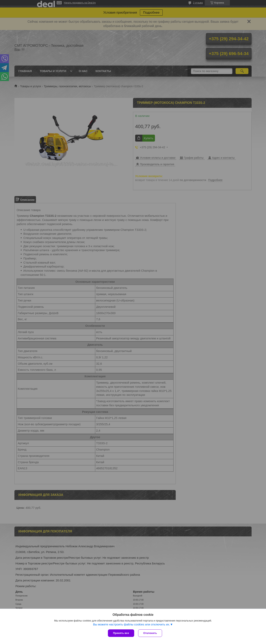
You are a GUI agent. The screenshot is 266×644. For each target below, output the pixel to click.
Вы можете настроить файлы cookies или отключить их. (132, 624)
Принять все (121, 633)
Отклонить (150, 633)
